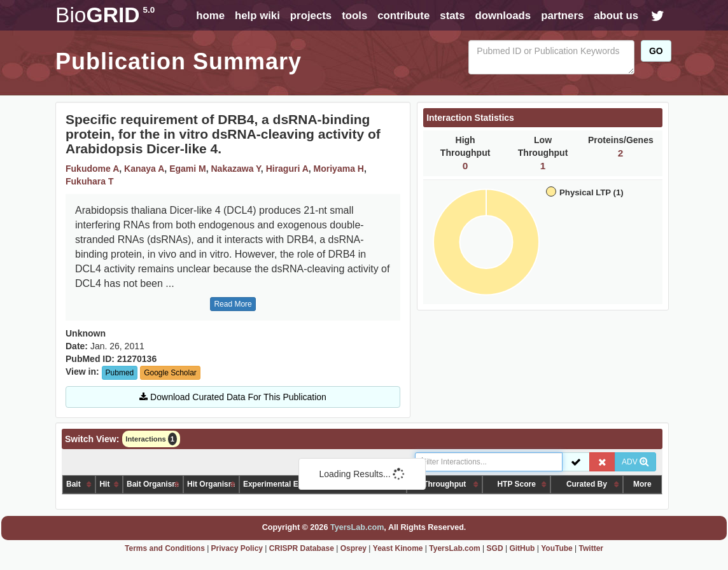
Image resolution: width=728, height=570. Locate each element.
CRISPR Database (302, 548)
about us (616, 16)
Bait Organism (153, 484)
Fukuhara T (89, 181)
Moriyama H (339, 169)
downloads (503, 16)
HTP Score (516, 484)
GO (656, 51)
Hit (104, 484)
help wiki (257, 16)
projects (311, 16)
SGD (495, 548)
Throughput (444, 484)
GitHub (522, 548)
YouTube (557, 548)
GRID (105, 15)
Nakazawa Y (235, 169)
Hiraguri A (287, 169)
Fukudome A (92, 169)
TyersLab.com (357, 527)
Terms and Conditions (165, 548)
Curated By (587, 484)
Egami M (188, 169)
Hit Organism (211, 484)
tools (354, 16)
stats (452, 16)
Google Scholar (170, 373)
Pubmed (120, 373)
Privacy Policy (237, 548)
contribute (403, 16)
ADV (635, 462)
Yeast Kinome (398, 548)
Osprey (353, 548)
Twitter (591, 548)
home (210, 16)
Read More (233, 304)
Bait (73, 484)
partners (562, 16)
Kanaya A (144, 169)
